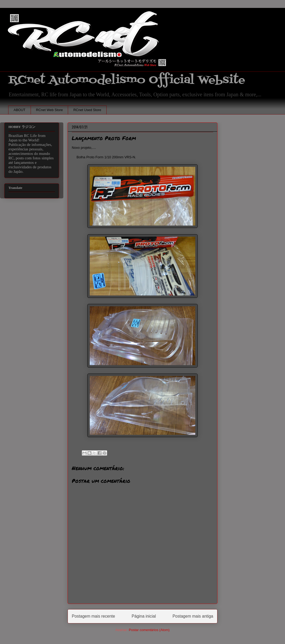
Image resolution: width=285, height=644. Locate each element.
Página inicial (144, 616)
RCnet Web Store (49, 110)
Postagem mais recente (93, 616)
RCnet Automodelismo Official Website (127, 80)
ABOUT (20, 110)
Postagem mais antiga (193, 616)
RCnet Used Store (87, 110)
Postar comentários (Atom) (149, 630)
